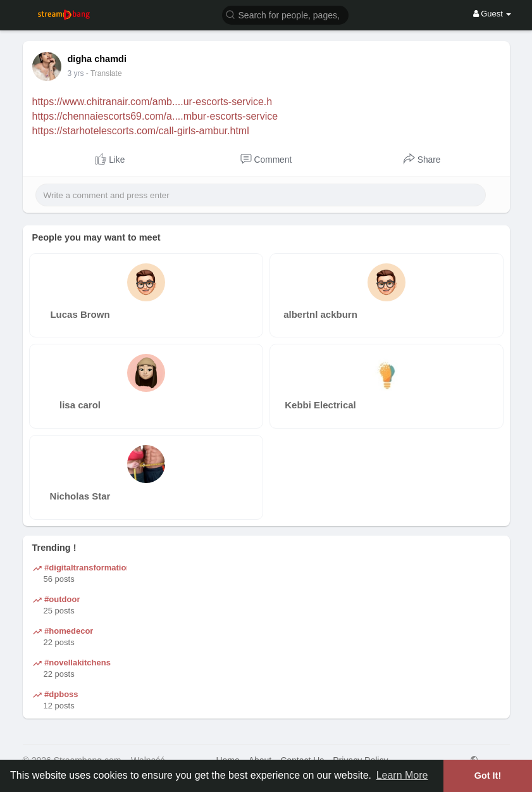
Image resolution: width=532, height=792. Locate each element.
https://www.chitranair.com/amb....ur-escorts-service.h (152, 102)
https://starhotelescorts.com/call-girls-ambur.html (141, 131)
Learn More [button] (402, 775)
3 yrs (76, 73)
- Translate (104, 73)
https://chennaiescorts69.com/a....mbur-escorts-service (155, 116)
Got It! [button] (488, 776)
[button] (285, 14)
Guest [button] (492, 14)
